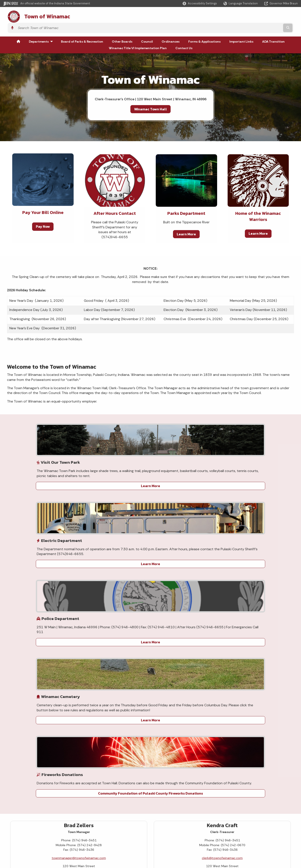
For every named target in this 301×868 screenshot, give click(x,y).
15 (79, 665)
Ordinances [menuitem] (171, 29)
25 (39, 684)
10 (29, 665)
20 (59, 674)
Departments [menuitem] (42, 29)
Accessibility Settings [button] (241, 820)
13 (59, 665)
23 (19, 684)
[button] (200, 3)
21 (69, 674)
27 (59, 684)
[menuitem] (18, 29)
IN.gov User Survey (48, 814)
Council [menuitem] (147, 29)
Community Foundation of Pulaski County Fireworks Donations (265, 499)
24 (29, 684)
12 (49, 665)
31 (29, 693)
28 (69, 684)
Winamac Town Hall (150, 97)
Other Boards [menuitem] (122, 29)
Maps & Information (144, 814)
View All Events (66, 705)
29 (79, 684)
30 (19, 693)
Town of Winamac (42, 16)
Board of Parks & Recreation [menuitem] (82, 29)
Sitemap (41, 838)
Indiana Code (140, 830)
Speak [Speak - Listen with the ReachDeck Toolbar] (240, 845)
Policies (40, 830)
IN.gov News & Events (145, 822)
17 (29, 674)
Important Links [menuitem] (241, 29)
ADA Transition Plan (203, 761)
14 (69, 665)
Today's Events (32, 705)
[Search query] (262, 16)
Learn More (186, 222)
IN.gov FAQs (42, 845)
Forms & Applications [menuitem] (204, 29)
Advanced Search (47, 822)
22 (79, 674)
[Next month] (78, 629)
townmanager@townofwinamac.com (79, 560)
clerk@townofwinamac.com (222, 560)
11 (39, 665)
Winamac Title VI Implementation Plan (217, 768)
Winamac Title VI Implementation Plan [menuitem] (138, 36)
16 (19, 674)
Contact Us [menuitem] (184, 36)
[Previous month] (20, 629)
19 (49, 674)
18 (39, 674)
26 (49, 684)
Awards (135, 850)
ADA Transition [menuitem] (273, 29)
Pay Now (43, 214)
